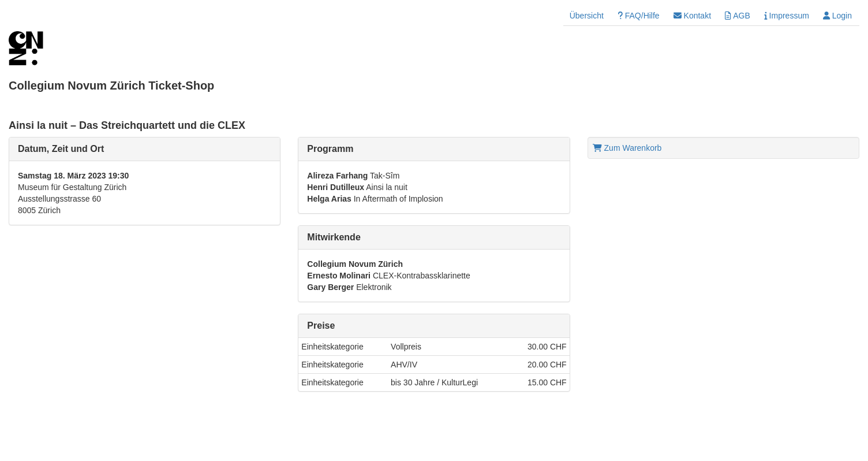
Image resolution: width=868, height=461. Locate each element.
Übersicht (587, 16)
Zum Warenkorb (627, 148)
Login (837, 16)
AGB (738, 16)
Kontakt (692, 16)
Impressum (787, 16)
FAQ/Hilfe (639, 16)
